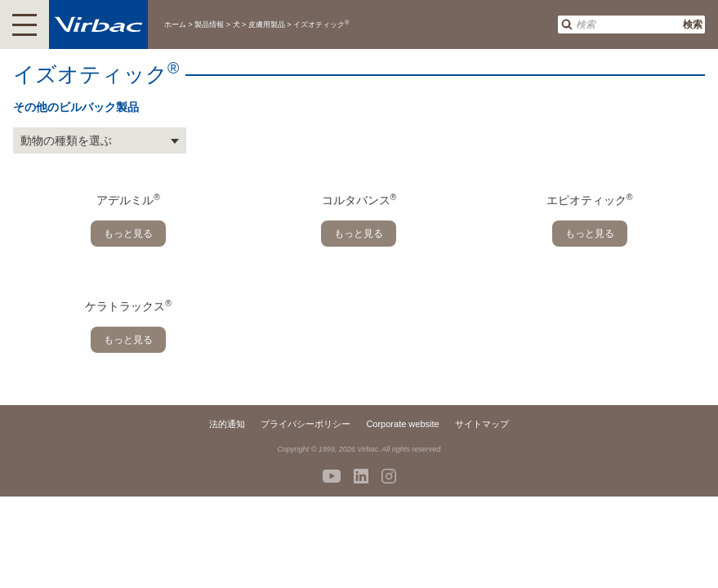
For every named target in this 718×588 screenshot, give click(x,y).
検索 (693, 24)
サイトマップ (482, 424)
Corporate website (402, 424)
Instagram (389, 476)
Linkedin (361, 476)
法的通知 (227, 424)
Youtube (332, 476)
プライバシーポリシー (305, 424)
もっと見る (128, 234)
